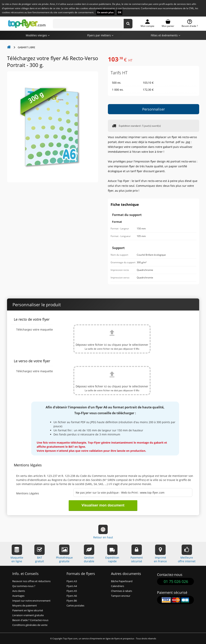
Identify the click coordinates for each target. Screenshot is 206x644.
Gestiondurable (89, 554)
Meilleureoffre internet (187, 554)
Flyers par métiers (100, 35)
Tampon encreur (121, 596)
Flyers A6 (72, 596)
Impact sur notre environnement (31, 601)
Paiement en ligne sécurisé (28, 610)
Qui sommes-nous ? (24, 586)
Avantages (18, 596)
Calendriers (118, 586)
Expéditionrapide (112, 554)
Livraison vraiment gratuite (28, 615)
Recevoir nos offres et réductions (31, 581)
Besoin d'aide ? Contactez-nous (30, 620)
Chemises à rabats (122, 591)
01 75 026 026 (176, 581)
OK (120, 12)
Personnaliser (154, 109)
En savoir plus (105, 12)
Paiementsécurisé (137, 554)
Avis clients (19, 591)
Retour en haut (103, 532)
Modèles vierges (38, 35)
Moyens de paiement (25, 606)
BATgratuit (40, 554)
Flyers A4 (72, 586)
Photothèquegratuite (64, 554)
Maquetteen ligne (17, 554)
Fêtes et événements (166, 35)
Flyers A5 (72, 591)
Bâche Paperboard (122, 581)
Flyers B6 (72, 601)
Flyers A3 (72, 581)
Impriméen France (160, 554)
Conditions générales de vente (30, 625)
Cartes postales (75, 606)
